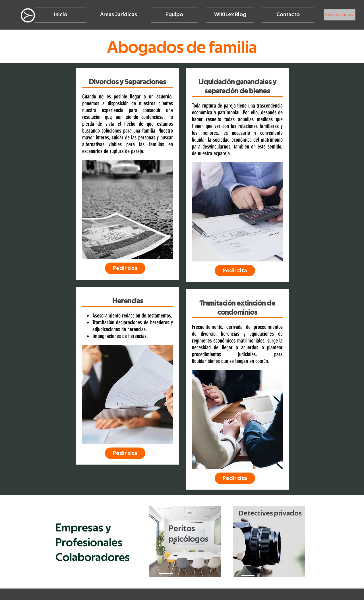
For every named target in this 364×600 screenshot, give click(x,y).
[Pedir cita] (125, 268)
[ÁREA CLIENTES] (340, 15)
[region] (185, 542)
